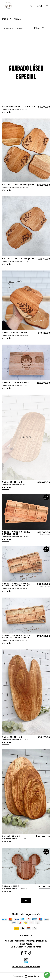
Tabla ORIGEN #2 (12, 737)
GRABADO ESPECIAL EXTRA (19, 107)
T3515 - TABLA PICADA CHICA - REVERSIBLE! (16, 585)
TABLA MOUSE (11, 886)
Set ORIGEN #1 (11, 836)
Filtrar (39, 28)
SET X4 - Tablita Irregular (18, 185)
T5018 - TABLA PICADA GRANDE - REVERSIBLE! (16, 637)
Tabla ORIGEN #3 (12, 482)
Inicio (5, 19)
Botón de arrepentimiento (26, 967)
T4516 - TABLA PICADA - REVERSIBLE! (17, 533)
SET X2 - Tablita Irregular (18, 259)
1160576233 (26, 944)
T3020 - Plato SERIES (16, 383)
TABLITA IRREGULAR (15, 333)
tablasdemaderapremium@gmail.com (26, 941)
